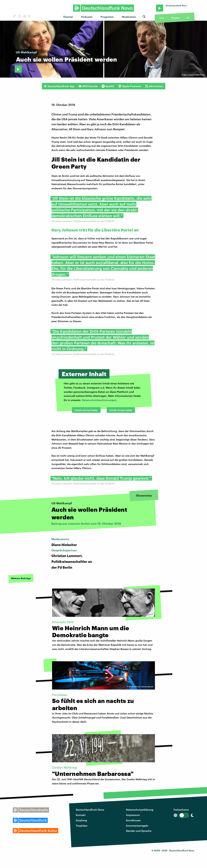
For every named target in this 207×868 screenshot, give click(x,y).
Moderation (129, 17)
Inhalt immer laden (121, 410)
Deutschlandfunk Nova (90, 810)
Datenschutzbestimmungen (99, 400)
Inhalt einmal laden (86, 410)
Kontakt (81, 815)
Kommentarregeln (137, 826)
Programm (107, 17)
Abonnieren (154, 86)
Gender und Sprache (139, 831)
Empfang (81, 820)
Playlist (175, 18)
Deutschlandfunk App (59, 86)
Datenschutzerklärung (140, 810)
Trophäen (82, 826)
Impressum (133, 815)
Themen (68, 17)
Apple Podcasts (130, 86)
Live (162, 18)
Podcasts (87, 17)
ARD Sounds (88, 86)
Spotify (108, 86)
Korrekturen (133, 820)
